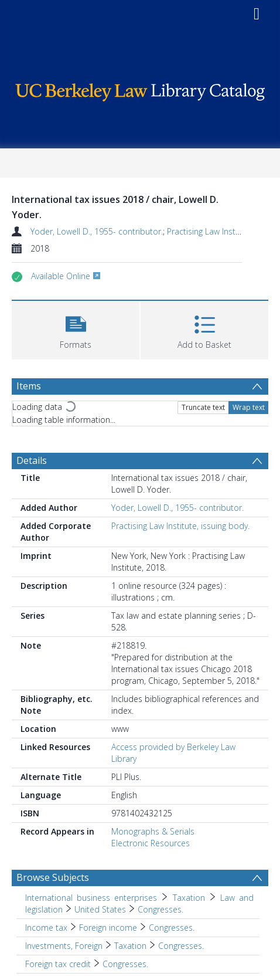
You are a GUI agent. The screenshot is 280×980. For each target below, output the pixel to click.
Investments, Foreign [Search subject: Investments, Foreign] (64, 946)
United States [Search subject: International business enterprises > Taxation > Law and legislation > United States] (100, 909)
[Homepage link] (140, 89)
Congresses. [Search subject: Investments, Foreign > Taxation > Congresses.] (181, 946)
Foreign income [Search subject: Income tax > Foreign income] (108, 928)
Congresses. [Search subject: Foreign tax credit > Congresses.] (125, 964)
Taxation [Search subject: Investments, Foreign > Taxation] (130, 946)
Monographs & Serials (153, 831)
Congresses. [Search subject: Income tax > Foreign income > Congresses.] (172, 928)
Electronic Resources (151, 843)
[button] (76, 329)
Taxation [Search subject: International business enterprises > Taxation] (189, 898)
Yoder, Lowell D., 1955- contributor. (97, 231)
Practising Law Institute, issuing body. (180, 526)
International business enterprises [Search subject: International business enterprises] (91, 898)
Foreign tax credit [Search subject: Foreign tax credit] (58, 964)
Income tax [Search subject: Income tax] (46, 928)
